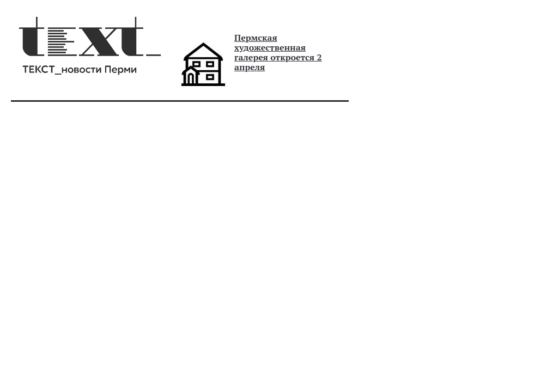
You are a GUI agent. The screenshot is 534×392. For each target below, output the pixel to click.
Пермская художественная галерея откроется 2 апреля (278, 52)
